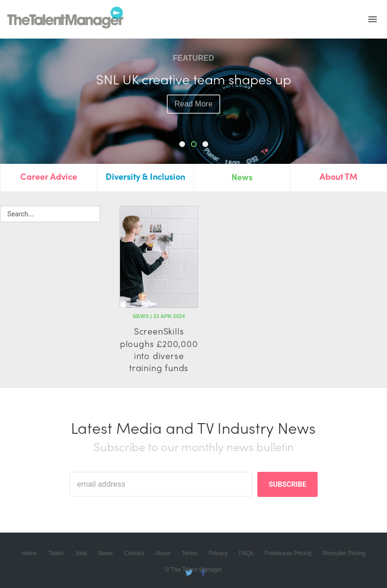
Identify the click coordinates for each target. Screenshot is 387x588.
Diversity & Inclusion (145, 176)
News (242, 177)
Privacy (218, 553)
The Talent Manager (65, 19)
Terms (190, 553)
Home (29, 553)
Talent (56, 553)
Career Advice (49, 176)
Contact (134, 553)
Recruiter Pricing (344, 553)
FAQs (246, 553)
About (163, 553)
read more (193, 120)
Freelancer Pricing (288, 553)
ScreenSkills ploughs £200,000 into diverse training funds (159, 349)
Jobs (81, 553)
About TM (339, 176)
